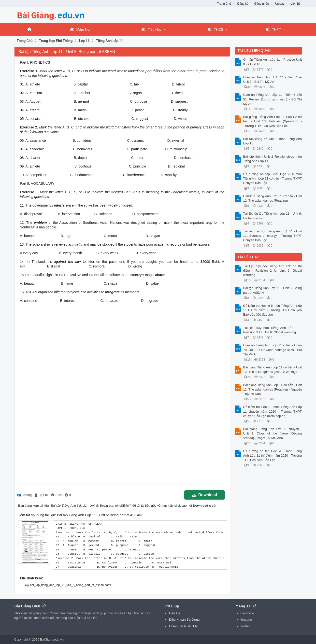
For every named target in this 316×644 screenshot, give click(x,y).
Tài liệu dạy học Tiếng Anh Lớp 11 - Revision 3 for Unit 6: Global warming (273, 330)
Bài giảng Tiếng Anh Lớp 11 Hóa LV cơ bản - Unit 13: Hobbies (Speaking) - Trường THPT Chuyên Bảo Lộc (273, 121)
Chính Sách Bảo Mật (184, 626)
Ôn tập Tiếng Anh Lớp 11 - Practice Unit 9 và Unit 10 (273, 62)
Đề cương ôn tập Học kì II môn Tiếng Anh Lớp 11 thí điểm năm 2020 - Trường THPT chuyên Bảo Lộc (273, 455)
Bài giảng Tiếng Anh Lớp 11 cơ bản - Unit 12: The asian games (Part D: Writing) (273, 370)
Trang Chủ (224, 4)
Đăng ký (243, 4)
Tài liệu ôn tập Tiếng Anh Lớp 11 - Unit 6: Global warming (273, 216)
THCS (215, 29)
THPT (273, 29)
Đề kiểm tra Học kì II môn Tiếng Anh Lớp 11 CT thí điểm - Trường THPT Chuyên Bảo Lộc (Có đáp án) (273, 310)
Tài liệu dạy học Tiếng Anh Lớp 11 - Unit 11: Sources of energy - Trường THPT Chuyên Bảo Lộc (273, 236)
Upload (280, 4)
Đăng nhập (262, 4)
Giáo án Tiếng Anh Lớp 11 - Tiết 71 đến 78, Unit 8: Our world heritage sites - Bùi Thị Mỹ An (273, 350)
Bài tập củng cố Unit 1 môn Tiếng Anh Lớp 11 (273, 141)
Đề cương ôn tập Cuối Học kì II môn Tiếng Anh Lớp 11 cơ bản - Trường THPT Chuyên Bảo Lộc (273, 178)
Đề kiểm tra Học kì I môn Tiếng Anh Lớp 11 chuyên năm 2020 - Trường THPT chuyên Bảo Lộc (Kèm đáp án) (273, 411)
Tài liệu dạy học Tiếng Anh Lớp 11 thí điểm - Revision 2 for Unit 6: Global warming (273, 271)
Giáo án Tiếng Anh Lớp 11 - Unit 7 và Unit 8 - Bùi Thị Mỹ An (273, 79)
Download (204, 495)
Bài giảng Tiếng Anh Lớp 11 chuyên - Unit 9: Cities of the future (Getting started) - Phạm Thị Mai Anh (273, 433)
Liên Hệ (175, 613)
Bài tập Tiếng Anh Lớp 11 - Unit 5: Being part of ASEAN (273, 290)
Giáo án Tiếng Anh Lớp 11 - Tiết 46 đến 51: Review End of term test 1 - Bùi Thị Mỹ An (273, 99)
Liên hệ (296, 4)
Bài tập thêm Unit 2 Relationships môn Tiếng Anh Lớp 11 (273, 159)
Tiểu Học (151, 29)
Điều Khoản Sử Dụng (184, 620)
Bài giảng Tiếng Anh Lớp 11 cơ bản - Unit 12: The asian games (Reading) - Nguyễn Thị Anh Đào (273, 389)
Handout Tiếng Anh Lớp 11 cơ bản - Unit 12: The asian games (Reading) (273, 198)
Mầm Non (81, 29)
